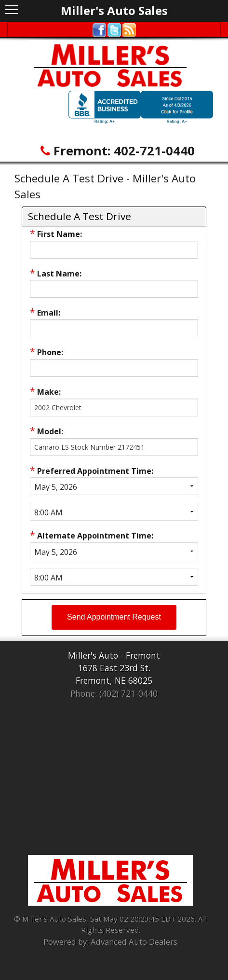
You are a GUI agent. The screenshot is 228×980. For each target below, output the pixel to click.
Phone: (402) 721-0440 (114, 693)
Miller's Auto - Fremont (114, 655)
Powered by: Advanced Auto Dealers (110, 942)
